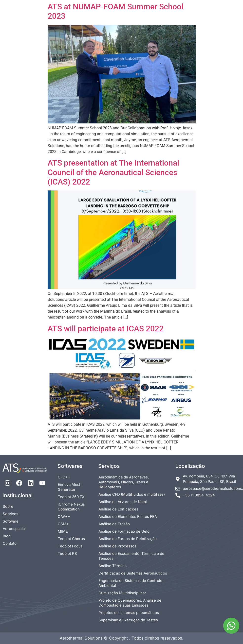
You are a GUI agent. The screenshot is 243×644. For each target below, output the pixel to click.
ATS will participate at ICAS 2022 (106, 329)
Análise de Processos (117, 546)
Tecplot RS (67, 553)
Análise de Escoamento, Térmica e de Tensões (131, 556)
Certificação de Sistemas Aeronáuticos (133, 573)
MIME (63, 531)
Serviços (10, 514)
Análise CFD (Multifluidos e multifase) (132, 494)
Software (11, 521)
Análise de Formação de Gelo (124, 531)
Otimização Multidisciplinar (122, 593)
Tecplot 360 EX (71, 497)
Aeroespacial (14, 529)
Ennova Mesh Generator (70, 487)
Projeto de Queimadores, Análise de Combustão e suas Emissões (130, 603)
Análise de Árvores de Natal (123, 502)
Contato (10, 543)
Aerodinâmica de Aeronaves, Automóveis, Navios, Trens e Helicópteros (124, 482)
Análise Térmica (112, 566)
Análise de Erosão (114, 524)
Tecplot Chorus (71, 539)
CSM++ (65, 524)
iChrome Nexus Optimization (71, 507)
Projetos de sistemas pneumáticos (129, 613)
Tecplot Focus (70, 546)
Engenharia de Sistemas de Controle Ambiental (130, 583)
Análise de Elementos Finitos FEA (128, 517)
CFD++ (64, 477)
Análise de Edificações (118, 509)
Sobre (8, 506)
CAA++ (64, 517)
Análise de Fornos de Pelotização (128, 539)
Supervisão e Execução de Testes (128, 620)
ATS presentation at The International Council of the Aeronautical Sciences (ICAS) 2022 (113, 172)
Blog (7, 536)
